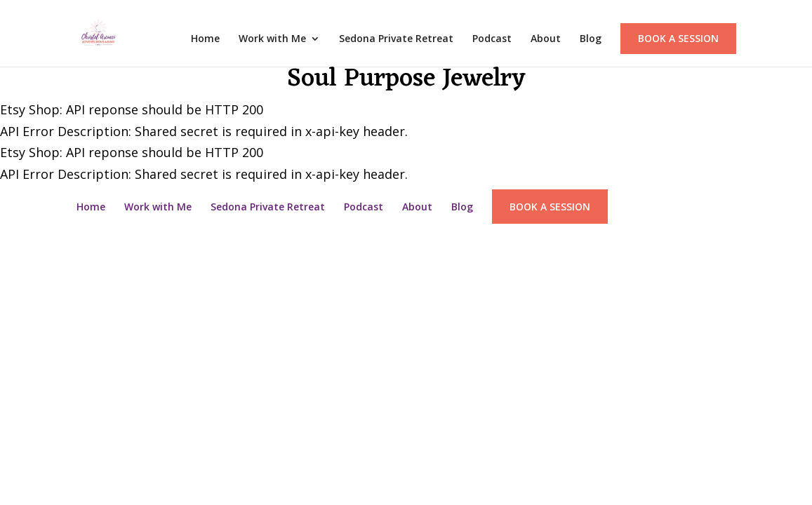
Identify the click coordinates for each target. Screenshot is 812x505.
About (546, 39)
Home (205, 39)
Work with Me (272, 39)
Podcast (492, 39)
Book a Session (678, 38)
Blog (591, 39)
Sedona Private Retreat (396, 39)
